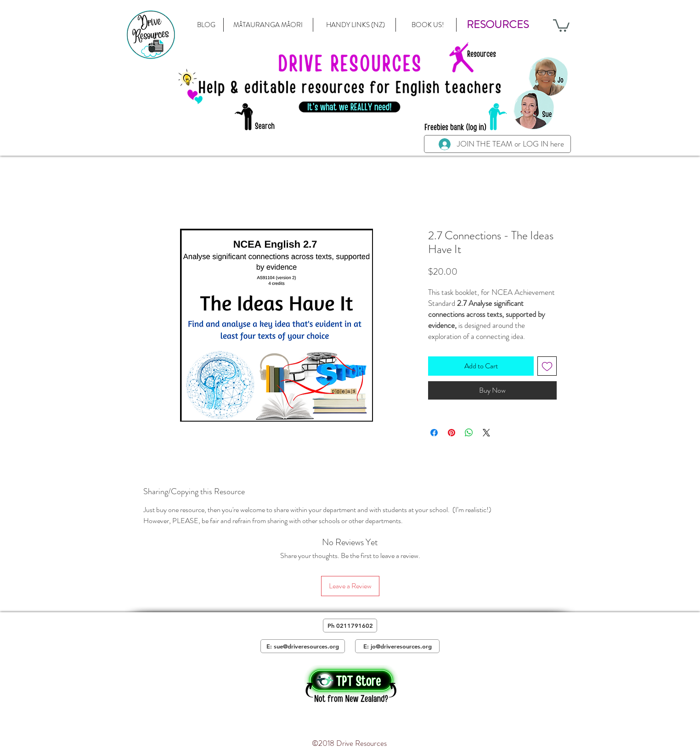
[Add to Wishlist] (547, 366)
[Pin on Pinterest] (452, 433)
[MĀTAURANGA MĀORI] (268, 25)
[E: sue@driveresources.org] (303, 646)
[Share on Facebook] (434, 433)
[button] (497, 25)
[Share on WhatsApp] (469, 433)
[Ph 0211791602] (350, 626)
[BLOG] (206, 25)
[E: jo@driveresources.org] (397, 646)
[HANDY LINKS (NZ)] (355, 25)
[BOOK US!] (427, 25)
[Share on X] (486, 433)
